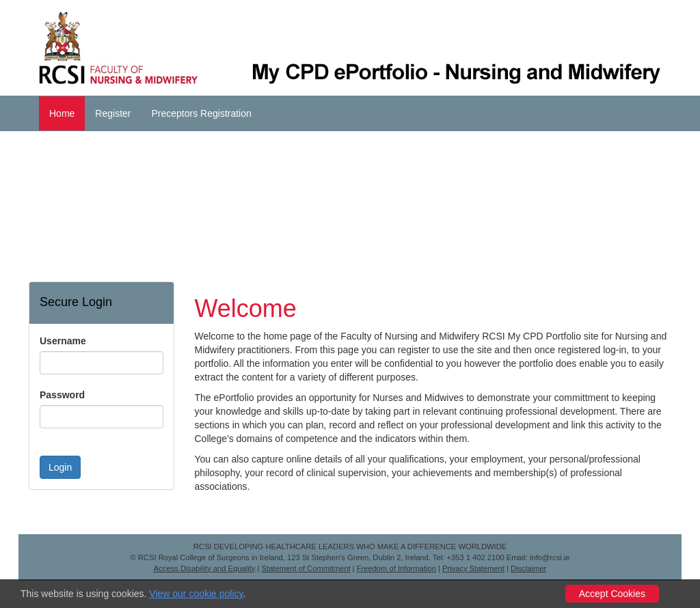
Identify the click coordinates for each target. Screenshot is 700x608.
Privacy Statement (473, 568)
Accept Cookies (612, 594)
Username (63, 341)
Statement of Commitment (306, 568)
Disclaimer (528, 568)
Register (113, 113)
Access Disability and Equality (205, 568)
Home (62, 113)
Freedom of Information (396, 568)
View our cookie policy (196, 594)
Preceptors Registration (202, 113)
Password (62, 395)
